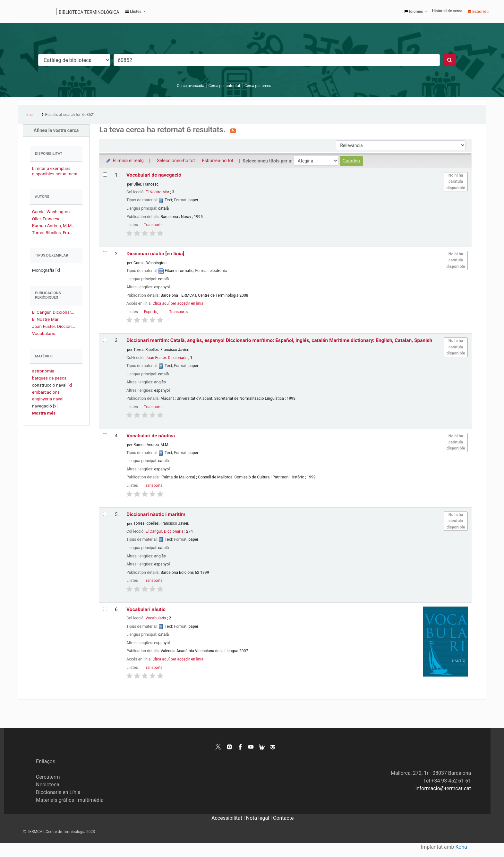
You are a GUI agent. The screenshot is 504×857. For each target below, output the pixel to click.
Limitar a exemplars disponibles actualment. (55, 171)
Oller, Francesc (46, 219)
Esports (151, 312)
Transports (153, 225)
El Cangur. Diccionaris (164, 531)
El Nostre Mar (45, 319)
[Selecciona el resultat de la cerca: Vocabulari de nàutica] (105, 435)
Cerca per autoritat (224, 86)
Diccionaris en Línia (58, 792)
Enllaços (46, 761)
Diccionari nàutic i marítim (156, 514)
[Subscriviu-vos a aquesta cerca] (233, 130)
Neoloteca (48, 785)
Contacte (283, 818)
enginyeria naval (48, 399)
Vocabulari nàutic (146, 609)
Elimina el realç (125, 161)
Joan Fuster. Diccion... (54, 326)
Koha (461, 847)
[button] (135, 12)
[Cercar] (450, 60)
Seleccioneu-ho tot (176, 161)
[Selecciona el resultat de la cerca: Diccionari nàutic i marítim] (105, 514)
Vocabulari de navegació (154, 175)
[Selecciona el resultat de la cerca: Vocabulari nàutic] (105, 609)
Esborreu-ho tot (218, 161)
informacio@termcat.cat (443, 788)
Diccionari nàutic (155, 254)
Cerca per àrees (258, 86)
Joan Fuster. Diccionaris (166, 358)
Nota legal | (260, 818)
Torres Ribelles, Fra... (52, 232)
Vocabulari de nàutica (151, 436)
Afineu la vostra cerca (56, 131)
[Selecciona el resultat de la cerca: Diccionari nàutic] (105, 253)
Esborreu (478, 11)
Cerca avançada (190, 86)
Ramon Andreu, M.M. (52, 225)
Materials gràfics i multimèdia (70, 800)
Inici (30, 115)
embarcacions (46, 392)
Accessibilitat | (229, 818)
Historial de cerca (447, 11)
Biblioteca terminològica (89, 12)
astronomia (43, 371)
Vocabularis (44, 333)
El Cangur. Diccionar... (53, 312)
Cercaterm (48, 777)
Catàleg (25, 12)
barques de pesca (49, 378)
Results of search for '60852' (69, 115)
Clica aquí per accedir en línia (178, 303)
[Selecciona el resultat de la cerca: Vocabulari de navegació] (105, 175)
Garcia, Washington (51, 212)
